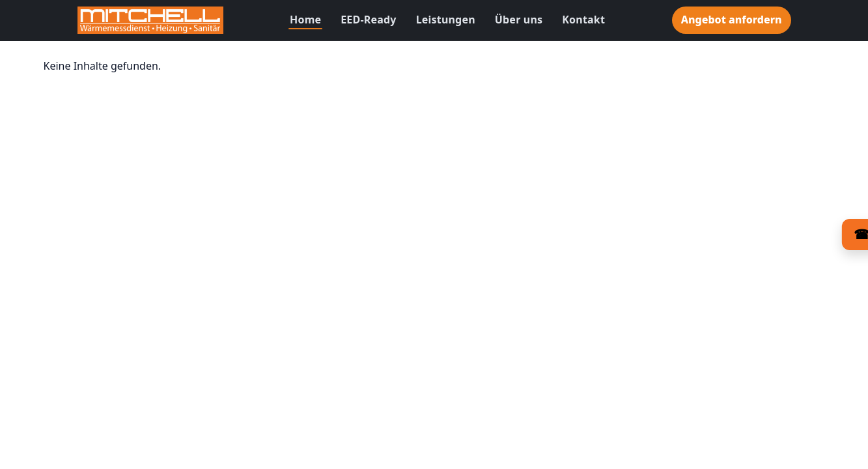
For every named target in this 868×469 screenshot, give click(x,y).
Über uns (519, 20)
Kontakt (583, 20)
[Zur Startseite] (150, 20)
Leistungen (446, 20)
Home (305, 20)
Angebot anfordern (732, 20)
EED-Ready (368, 20)
